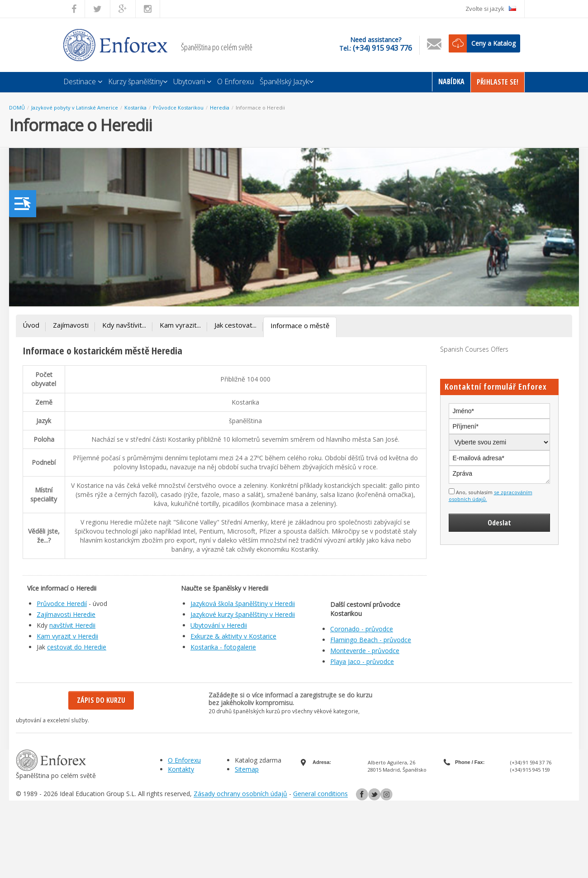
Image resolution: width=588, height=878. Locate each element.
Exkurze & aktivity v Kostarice (233, 636)
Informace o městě (300, 325)
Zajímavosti (71, 325)
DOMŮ (17, 107)
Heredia (220, 107)
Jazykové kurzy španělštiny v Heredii (243, 614)
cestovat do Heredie (77, 647)
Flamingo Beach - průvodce (371, 640)
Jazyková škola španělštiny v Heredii (243, 604)
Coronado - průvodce (362, 629)
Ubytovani (192, 81)
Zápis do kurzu (101, 700)
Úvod (31, 325)
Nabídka (451, 81)
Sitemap (247, 769)
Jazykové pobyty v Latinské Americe (75, 107)
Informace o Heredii (260, 107)
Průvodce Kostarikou (178, 107)
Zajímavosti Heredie (66, 614)
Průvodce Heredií (62, 604)
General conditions (320, 794)
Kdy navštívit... (124, 325)
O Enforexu (235, 81)
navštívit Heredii (72, 625)
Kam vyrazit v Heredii (67, 636)
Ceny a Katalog (493, 43)
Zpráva (500, 475)
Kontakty (181, 769)
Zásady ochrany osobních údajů (240, 794)
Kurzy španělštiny (138, 81)
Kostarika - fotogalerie (223, 647)
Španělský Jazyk (287, 81)
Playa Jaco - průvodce (362, 661)
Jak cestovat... (235, 325)
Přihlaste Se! (498, 82)
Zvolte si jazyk (491, 9)
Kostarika (135, 107)
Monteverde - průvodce (365, 651)
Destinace (83, 81)
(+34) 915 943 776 (382, 48)
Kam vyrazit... (180, 325)
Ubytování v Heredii (219, 625)
